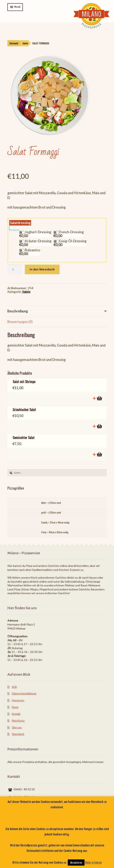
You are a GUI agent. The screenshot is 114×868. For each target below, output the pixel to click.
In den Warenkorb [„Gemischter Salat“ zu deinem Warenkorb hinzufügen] (99, 455)
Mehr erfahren (93, 862)
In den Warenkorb (42, 269)
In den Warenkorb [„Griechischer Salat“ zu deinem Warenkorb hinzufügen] (99, 426)
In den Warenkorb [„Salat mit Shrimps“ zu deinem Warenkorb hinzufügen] (99, 398)
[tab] (57, 311)
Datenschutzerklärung (24, 694)
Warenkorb (18, 734)
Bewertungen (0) (20, 322)
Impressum (18, 700)
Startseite (14, 43)
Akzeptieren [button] (76, 862)
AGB (14, 687)
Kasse (15, 707)
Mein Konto (18, 721)
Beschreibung (18, 311)
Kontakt (16, 714)
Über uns (17, 728)
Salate (25, 43)
